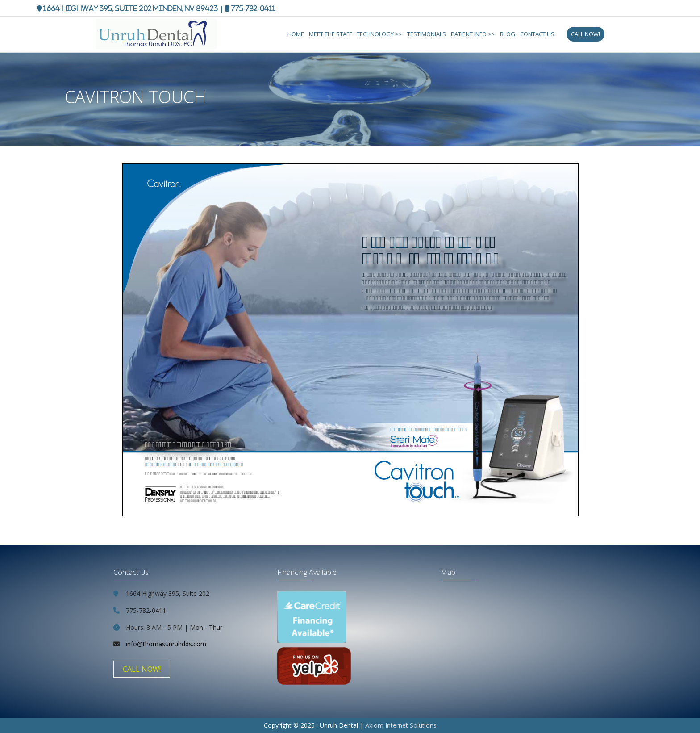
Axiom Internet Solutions (401, 725)
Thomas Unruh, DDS (171, 36)
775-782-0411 (253, 8)
